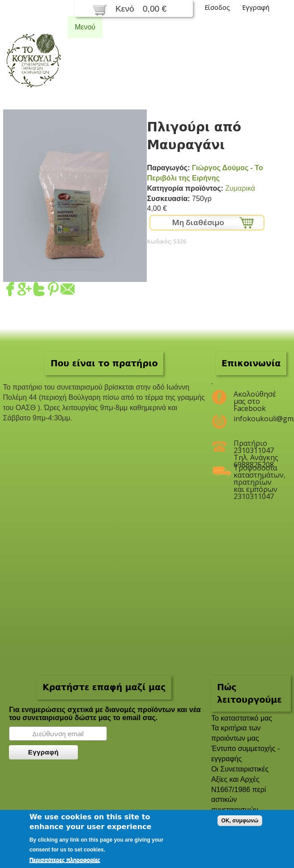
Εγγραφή (256, 7)
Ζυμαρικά (240, 188)
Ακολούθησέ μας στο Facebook (255, 398)
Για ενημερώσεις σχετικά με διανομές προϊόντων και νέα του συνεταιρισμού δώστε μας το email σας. (105, 714)
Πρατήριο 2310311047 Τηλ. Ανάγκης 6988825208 (256, 447)
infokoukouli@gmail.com (257, 419)
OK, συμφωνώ (240, 821)
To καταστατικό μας (242, 718)
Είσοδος (217, 7)
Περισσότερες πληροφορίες (65, 860)
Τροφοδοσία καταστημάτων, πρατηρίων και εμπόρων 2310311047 (257, 471)
